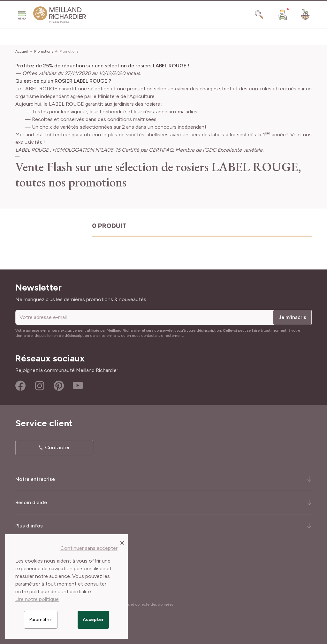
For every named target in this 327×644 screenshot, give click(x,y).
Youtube (78, 386)
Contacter (57, 447)
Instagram (40, 386)
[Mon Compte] (282, 15)
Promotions (44, 51)
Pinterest (59, 386)
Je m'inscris (292, 317)
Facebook (20, 386)
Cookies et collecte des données (144, 604)
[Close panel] (122, 542)
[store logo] (60, 15)
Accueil (22, 51)
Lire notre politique (37, 599)
